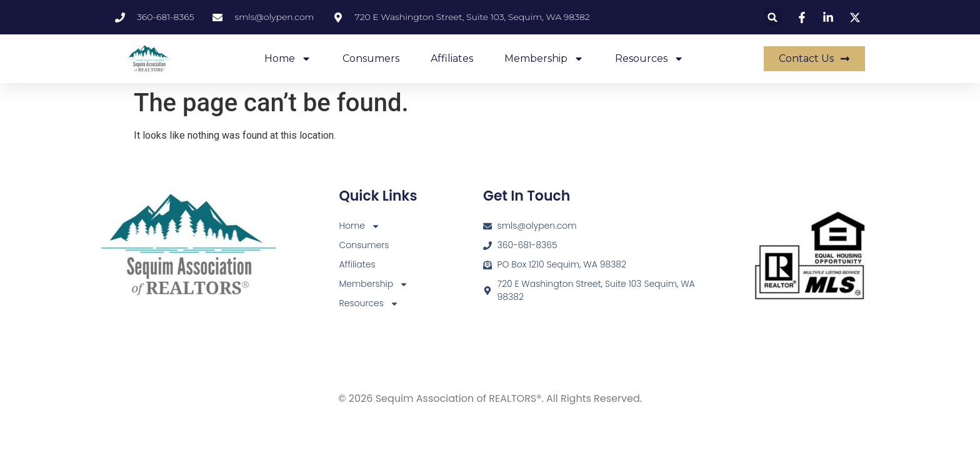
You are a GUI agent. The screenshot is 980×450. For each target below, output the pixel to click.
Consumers (371, 58)
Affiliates (452, 58)
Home (288, 59)
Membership (544, 59)
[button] (773, 17)
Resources (649, 59)
